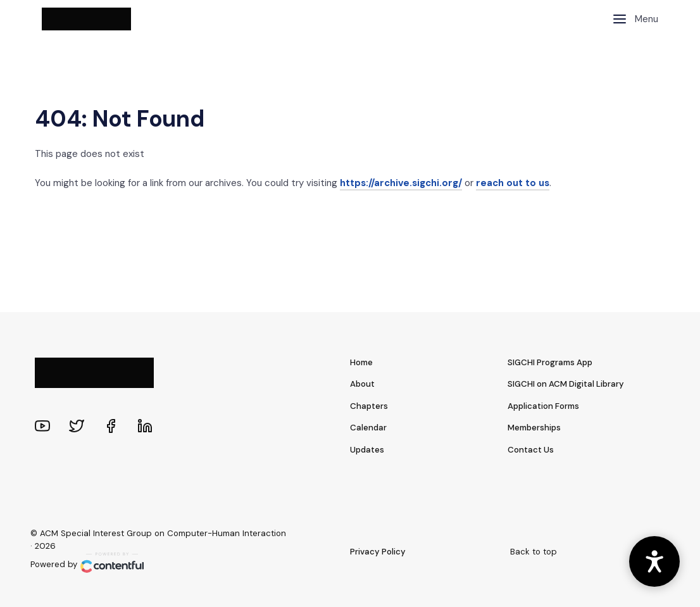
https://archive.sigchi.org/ (401, 183)
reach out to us (513, 183)
